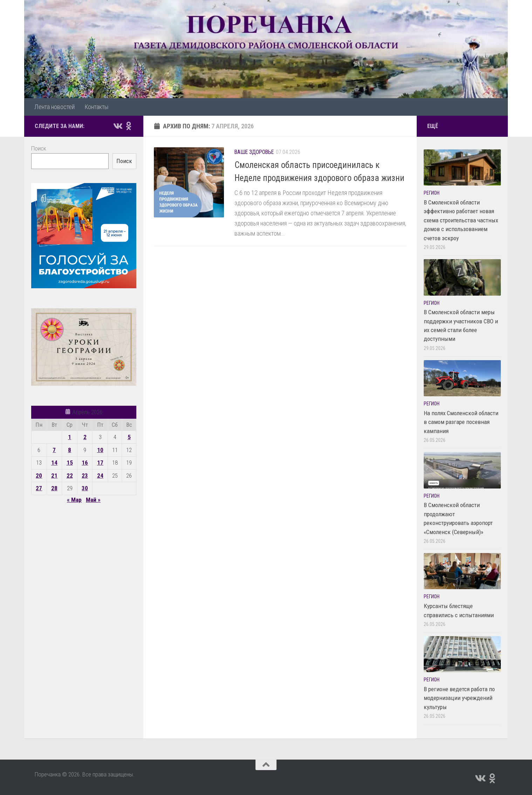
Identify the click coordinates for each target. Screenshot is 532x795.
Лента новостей (54, 107)
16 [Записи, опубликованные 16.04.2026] (85, 463)
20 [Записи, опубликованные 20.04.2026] (39, 476)
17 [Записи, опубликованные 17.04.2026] (100, 463)
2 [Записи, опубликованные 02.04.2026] (85, 437)
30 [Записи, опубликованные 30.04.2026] (85, 488)
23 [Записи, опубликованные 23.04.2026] (85, 476)
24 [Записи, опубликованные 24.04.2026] (100, 476)
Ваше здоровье (254, 152)
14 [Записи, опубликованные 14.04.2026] (54, 463)
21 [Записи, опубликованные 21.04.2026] (54, 476)
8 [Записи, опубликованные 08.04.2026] (70, 450)
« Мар (74, 500)
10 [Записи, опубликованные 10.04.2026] (100, 450)
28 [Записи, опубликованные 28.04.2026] (54, 488)
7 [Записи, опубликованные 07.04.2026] (54, 450)
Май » (93, 500)
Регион (432, 193)
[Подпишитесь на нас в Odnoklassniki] (129, 126)
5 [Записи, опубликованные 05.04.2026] (129, 437)
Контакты (96, 107)
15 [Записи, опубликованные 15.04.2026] (70, 463)
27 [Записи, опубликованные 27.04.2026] (39, 488)
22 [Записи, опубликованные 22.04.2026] (70, 476)
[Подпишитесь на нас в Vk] (117, 126)
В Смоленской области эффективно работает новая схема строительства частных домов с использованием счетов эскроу (461, 220)
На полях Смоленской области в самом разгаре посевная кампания (461, 422)
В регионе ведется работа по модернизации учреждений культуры (459, 698)
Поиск (39, 148)
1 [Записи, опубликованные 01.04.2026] (70, 437)
